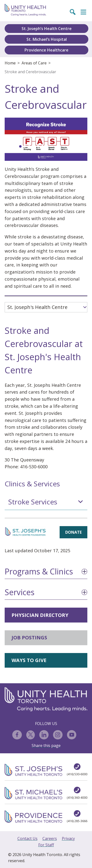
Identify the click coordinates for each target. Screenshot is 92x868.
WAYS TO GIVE (29, 660)
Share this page (46, 745)
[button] (20, 146)
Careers (50, 838)
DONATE (73, 532)
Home (10, 63)
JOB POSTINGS (29, 638)
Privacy (68, 838)
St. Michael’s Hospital (47, 39)
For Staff (46, 845)
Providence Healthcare (46, 50)
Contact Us (27, 838)
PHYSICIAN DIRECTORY (40, 615)
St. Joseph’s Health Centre (47, 29)
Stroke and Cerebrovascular (30, 72)
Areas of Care (34, 63)
